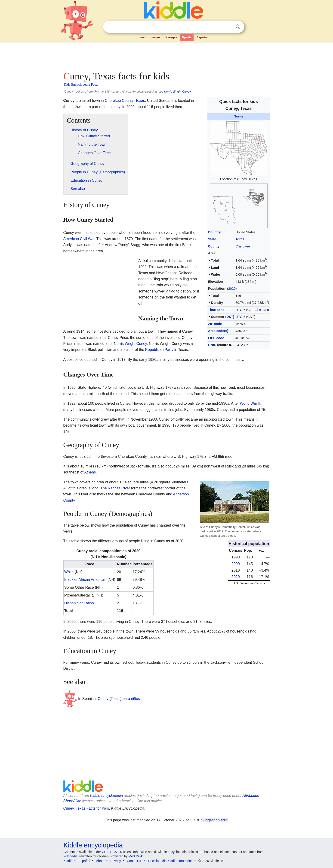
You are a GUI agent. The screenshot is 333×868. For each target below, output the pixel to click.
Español (202, 37)
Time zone (216, 310)
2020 (232, 289)
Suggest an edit (214, 820)
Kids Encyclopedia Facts (81, 84)
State (212, 239)
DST (230, 317)
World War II (250, 403)
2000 (236, 564)
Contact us (135, 861)
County (214, 246)
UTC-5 (240, 317)
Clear (228, 27)
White (69, 572)
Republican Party (159, 350)
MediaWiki (136, 856)
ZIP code (215, 324)
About (100, 861)
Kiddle (68, 861)
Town (239, 116)
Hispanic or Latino (79, 603)
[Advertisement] (166, 55)
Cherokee (243, 246)
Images (156, 37)
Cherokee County (119, 101)
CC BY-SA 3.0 (112, 852)
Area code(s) (218, 331)
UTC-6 (240, 310)
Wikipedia (71, 856)
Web (143, 37)
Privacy (116, 861)
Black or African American (85, 580)
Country (214, 232)
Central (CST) (258, 310)
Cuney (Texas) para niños (119, 699)
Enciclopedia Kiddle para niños (170, 861)
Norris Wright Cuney (177, 92)
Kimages (171, 37)
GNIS (212, 345)
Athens (90, 472)
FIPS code (216, 338)
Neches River (119, 488)
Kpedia (187, 37)
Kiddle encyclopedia (106, 796)
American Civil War (79, 239)
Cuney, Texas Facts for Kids (86, 808)
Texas (240, 239)
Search (238, 27)
